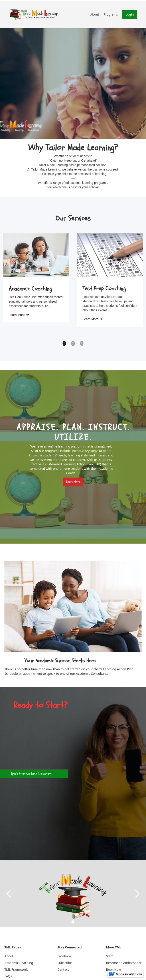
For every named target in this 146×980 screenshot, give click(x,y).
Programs (111, 14)
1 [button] (64, 343)
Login (130, 14)
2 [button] (73, 343)
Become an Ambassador (124, 963)
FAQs (8, 976)
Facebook (64, 956)
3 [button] (82, 343)
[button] (9, 894)
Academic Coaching (19, 963)
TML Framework (16, 969)
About (95, 14)
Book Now (113, 969)
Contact (63, 969)
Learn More (73, 482)
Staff (109, 956)
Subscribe (65, 963)
